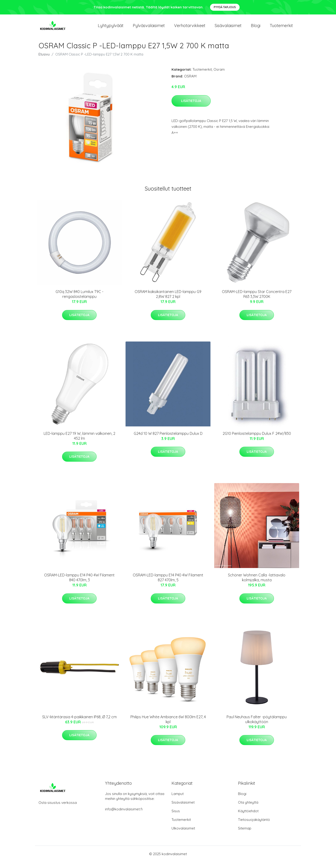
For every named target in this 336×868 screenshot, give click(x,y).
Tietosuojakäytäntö (254, 826)
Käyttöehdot (248, 817)
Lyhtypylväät (111, 28)
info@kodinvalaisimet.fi (124, 815)
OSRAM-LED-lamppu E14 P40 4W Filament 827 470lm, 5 (168, 584)
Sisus (176, 817)
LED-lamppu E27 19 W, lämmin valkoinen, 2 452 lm (79, 442)
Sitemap (245, 834)
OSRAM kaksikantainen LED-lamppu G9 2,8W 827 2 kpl (168, 300)
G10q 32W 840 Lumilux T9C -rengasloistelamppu (79, 300)
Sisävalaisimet (228, 28)
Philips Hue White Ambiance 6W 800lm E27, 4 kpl (168, 725)
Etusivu (44, 60)
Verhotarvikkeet (190, 28)
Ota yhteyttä (248, 808)
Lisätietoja (191, 107)
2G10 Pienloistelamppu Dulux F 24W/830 (257, 439)
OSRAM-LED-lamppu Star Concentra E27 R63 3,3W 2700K (257, 300)
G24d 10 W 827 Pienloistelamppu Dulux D (168, 439)
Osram (219, 75)
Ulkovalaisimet (183, 834)
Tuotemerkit (281, 28)
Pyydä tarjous (225, 7)
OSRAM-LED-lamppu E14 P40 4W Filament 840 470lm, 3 (79, 584)
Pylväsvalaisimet (149, 28)
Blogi (256, 28)
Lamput (178, 800)
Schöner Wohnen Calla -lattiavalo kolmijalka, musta (257, 584)
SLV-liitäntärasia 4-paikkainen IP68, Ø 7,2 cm (79, 723)
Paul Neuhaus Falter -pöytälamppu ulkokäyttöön (257, 725)
